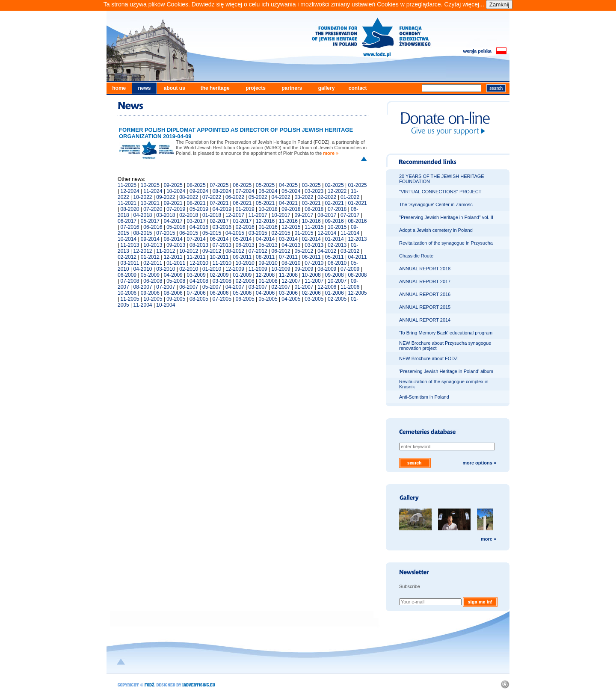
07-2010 (314, 263)
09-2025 (173, 185)
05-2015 (212, 233)
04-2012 (327, 251)
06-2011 (311, 257)
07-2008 (130, 281)
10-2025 (150, 185)
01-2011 (176, 263)
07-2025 (219, 185)
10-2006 (127, 293)
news (144, 88)
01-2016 (268, 227)
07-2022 (212, 197)
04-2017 (173, 221)
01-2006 (335, 293)
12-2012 (143, 251)
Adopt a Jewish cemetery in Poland (436, 230)
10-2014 (127, 239)
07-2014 (196, 239)
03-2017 (196, 221)
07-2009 (350, 269)
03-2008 (222, 281)
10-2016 (311, 221)
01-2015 (304, 233)
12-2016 (265, 221)
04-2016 (199, 227)
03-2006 (288, 293)
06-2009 (127, 275)
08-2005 (199, 299)
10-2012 (189, 251)
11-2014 (350, 233)
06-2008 (153, 281)
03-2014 (288, 239)
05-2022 (258, 197)
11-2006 (350, 287)
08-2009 (327, 269)
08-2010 (291, 263)
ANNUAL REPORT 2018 (425, 269)
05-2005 (268, 299)
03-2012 (350, 251)
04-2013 (291, 245)
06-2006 (219, 293)
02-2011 (153, 263)
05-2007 (212, 287)
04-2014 (265, 239)
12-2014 (327, 233)
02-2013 (337, 245)
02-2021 (335, 203)
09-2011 (242, 257)
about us (175, 88)
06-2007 (189, 287)
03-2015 (258, 233)
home (119, 88)
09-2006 (150, 293)
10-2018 (268, 209)
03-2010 (166, 269)
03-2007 (258, 287)
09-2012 (212, 251)
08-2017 (327, 215)
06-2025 (242, 185)
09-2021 (173, 203)
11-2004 (143, 305)
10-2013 (153, 245)
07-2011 (288, 257)
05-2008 (176, 281)
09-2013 (176, 245)
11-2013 (130, 245)
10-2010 (245, 263)
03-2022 (304, 197)
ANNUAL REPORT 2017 (425, 281)
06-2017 (127, 221)
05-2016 (176, 227)
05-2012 (304, 251)
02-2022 (327, 197)
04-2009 (173, 275)
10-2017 (281, 215)
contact (358, 88)
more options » (479, 463)
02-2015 (281, 233)
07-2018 (337, 209)
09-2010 (268, 263)
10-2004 (166, 305)
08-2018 (314, 209)
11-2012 (166, 251)
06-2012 (281, 251)
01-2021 (357, 203)
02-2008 (245, 281)
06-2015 (189, 233)
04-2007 (235, 287)
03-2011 (130, 263)
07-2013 (222, 245)
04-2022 (281, 197)
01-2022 (350, 197)
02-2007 (281, 287)
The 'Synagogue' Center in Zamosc (436, 204)
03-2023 (314, 191)
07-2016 (130, 227)
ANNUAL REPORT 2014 (425, 320)
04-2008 (199, 281)
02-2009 (219, 275)
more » (331, 153)
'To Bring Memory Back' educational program (446, 333)
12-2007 (291, 281)
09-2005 (176, 299)
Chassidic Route (416, 256)
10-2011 (219, 257)
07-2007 (166, 287)
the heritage (215, 88)
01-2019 (245, 209)
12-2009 (235, 269)
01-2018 (212, 215)
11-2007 (314, 281)
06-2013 (245, 245)
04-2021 (288, 203)
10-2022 (143, 197)
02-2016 (245, 227)
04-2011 (357, 257)
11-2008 (288, 275)
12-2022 (337, 191)
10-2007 (337, 281)
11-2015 (314, 227)
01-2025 (357, 185)
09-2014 (150, 239)
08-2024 (222, 191)
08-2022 (189, 197)
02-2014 (311, 239)
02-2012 (127, 257)
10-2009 (281, 269)
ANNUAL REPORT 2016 (425, 294)
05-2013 (268, 245)
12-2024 (130, 191)
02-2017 (219, 221)
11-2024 (153, 191)
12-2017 (235, 215)
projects (256, 88)
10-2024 (176, 191)
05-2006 (242, 293)
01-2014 (335, 239)
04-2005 (291, 299)
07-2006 (196, 293)
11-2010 (222, 263)
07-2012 (258, 251)
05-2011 (335, 257)
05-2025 (265, 185)
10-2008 (311, 275)
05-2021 (265, 203)
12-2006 (327, 287)
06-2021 (242, 203)
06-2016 (153, 227)
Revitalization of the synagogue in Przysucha (446, 243)
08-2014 (173, 239)
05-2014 (242, 239)
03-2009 (196, 275)
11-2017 (258, 215)
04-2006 (265, 293)
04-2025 (288, 185)
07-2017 (350, 215)
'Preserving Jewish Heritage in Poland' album (446, 371)
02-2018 (189, 215)
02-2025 (335, 185)
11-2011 (196, 257)
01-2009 (242, 275)
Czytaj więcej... (464, 4)
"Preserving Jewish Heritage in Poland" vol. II (446, 217)
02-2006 (311, 293)
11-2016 (288, 221)
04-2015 (235, 233)
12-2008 (265, 275)
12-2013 (357, 239)
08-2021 (196, 203)
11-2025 (127, 185)
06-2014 (219, 239)
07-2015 (166, 233)
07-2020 (153, 209)
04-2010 (143, 269)
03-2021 (311, 203)
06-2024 (268, 191)
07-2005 (222, 299)
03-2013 (314, 245)
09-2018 (291, 209)
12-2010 (199, 263)
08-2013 (199, 245)
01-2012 (150, 257)
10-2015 (337, 227)
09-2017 (304, 215)
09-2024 (199, 191)
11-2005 (130, 299)
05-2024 (291, 191)
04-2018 (143, 215)
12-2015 (291, 227)
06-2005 (245, 299)
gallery (327, 88)
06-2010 (337, 263)
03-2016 (222, 227)
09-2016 (335, 221)
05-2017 (150, 221)
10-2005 (153, 299)
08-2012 (235, 251)
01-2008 (268, 281)
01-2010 (212, 269)
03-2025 (311, 185)
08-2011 (265, 257)
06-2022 (235, 197)
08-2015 (143, 233)
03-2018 (166, 215)
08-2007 (143, 287)
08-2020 (130, 209)
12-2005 (357, 293)
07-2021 (219, 203)
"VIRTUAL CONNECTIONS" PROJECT (440, 192)
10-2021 (150, 203)
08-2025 (196, 185)
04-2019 (222, 209)
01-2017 (242, 221)
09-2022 (166, 197)
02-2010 (189, 269)
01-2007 (304, 287)
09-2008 (335, 275)
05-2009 (150, 275)
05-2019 (199, 209)
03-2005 (314, 299)
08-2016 (357, 221)
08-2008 (357, 275)
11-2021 (127, 203)
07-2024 (245, 191)
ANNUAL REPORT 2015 (425, 307)
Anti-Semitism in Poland (424, 397)
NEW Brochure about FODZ (428, 358)
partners (292, 88)
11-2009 (258, 269)
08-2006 (173, 293)
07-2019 (176, 209)
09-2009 (304, 269)
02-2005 (337, 299)
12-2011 (173, 257)
